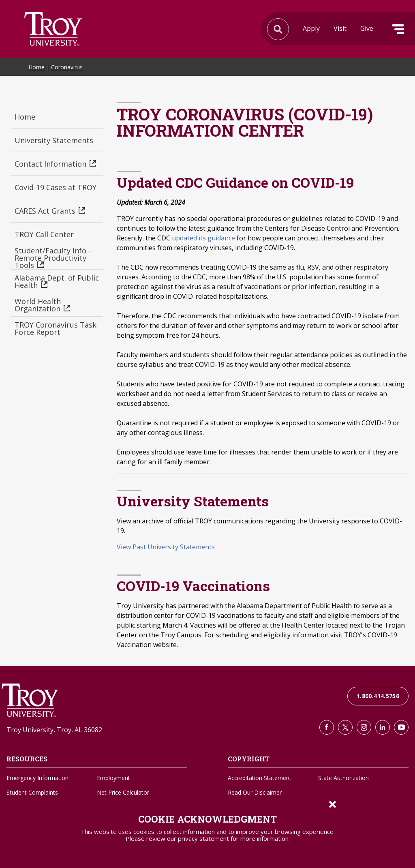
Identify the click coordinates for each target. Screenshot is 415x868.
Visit (340, 28)
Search (53, 29)
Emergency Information (37, 778)
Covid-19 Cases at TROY (56, 187)
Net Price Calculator (123, 792)
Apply (311, 28)
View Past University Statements (166, 547)
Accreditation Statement (260, 778)
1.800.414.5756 (378, 696)
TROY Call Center (44, 234)
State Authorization (343, 778)
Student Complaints (32, 792)
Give (367, 28)
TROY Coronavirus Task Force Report (56, 328)
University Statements (54, 140)
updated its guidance (203, 238)
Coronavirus (67, 67)
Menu (398, 29)
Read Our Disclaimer (255, 792)
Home (36, 67)
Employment (113, 778)
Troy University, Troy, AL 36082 (54, 730)
